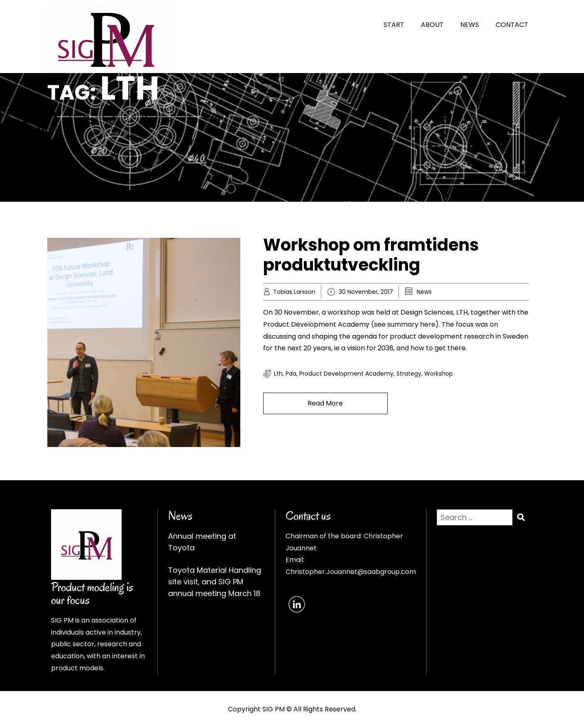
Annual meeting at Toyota (202, 542)
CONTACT (512, 25)
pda (291, 374)
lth (278, 374)
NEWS (470, 25)
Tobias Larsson (294, 292)
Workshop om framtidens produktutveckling (371, 255)
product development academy (346, 374)
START (394, 25)
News (424, 292)
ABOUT (432, 25)
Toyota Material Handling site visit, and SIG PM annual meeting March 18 (215, 582)
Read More (325, 403)
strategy (409, 374)
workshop (439, 374)
